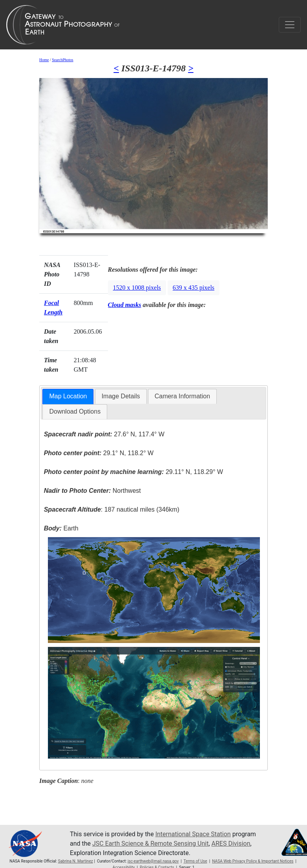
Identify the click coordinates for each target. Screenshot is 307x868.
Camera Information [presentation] (182, 396)
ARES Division (231, 843)
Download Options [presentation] (75, 411)
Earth (61, 528)
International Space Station (193, 834)
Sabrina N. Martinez (76, 861)
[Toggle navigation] (290, 25)
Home (44, 60)
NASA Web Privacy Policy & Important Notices (253, 861)
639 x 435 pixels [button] (194, 288)
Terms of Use (195, 861)
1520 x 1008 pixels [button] (137, 288)
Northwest (92, 491)
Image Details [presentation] (121, 396)
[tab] (68, 397)
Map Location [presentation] (68, 396)
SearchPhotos (62, 60)
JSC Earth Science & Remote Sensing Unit (150, 843)
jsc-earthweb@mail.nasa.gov (153, 861)
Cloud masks (125, 305)
